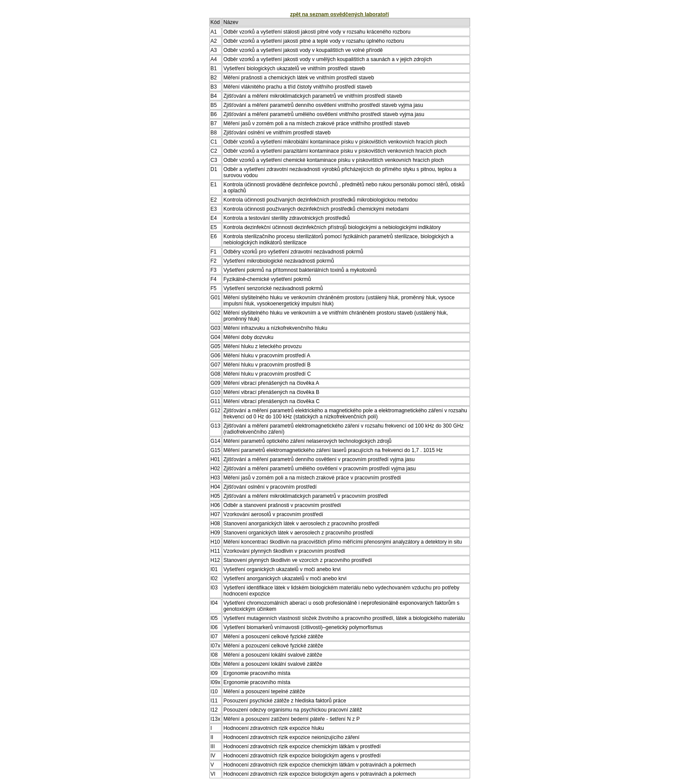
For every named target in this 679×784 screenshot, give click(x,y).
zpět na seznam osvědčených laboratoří (339, 14)
